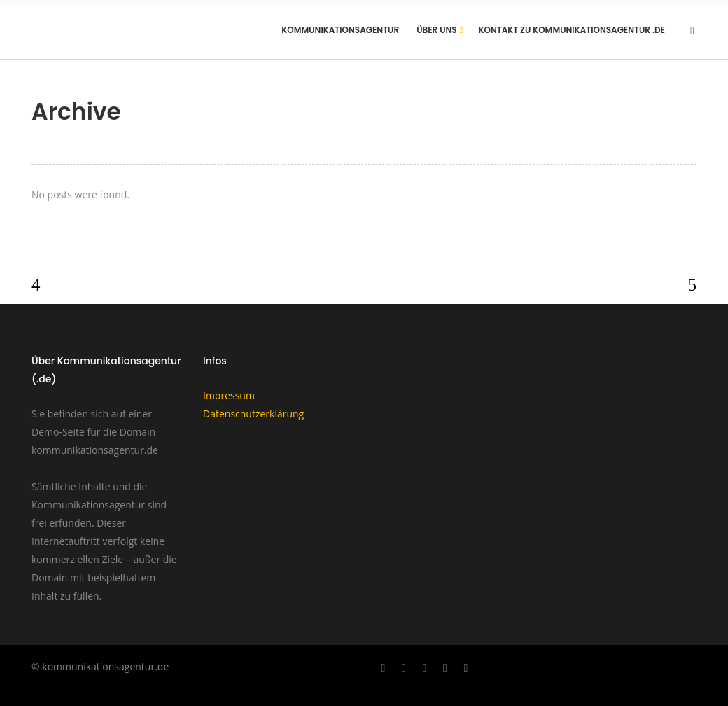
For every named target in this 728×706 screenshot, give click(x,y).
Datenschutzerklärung (253, 414)
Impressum (229, 395)
